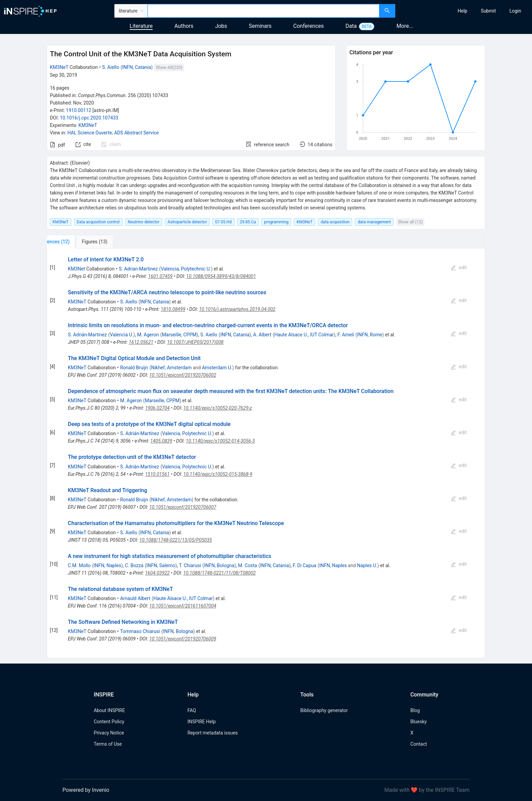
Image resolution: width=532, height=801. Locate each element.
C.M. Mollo (79, 565)
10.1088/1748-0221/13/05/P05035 (176, 540)
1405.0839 (161, 441)
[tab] (69, 242)
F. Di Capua (305, 565)
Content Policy (109, 722)
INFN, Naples (107, 565)
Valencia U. (122, 335)
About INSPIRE (109, 710)
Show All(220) (169, 67)
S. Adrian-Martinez (138, 269)
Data (351, 26)
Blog (415, 710)
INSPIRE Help (201, 722)
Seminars (260, 26)
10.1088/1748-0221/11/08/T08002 (220, 573)
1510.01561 (157, 474)
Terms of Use (108, 744)
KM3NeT (59, 67)
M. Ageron (148, 335)
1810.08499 (173, 309)
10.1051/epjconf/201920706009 (183, 639)
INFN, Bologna (219, 565)
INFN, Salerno (161, 565)
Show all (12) (410, 222)
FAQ (192, 710)
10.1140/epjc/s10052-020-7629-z (217, 408)
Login (515, 11)
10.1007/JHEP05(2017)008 (195, 342)
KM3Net (77, 269)
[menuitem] (463, 11)
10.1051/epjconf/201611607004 (183, 606)
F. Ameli (346, 335)
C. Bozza (134, 565)
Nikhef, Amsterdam (171, 368)
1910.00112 (79, 110)
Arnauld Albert (135, 598)
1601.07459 (160, 276)
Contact (419, 744)
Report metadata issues (212, 733)
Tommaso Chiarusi (140, 631)
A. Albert (262, 335)
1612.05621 (141, 342)
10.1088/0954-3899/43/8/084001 (221, 276)
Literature (141, 26)
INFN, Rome (369, 335)
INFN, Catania (137, 67)
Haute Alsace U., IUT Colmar (304, 335)
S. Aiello (111, 67)
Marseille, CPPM (179, 335)
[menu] (464, 11)
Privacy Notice (109, 733)
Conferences (308, 26)
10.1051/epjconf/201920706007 (183, 507)
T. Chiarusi (190, 565)
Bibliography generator (324, 710)
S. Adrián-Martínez (87, 335)
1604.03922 (157, 573)
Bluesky (418, 722)
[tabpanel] (266, 453)
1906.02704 (157, 408)
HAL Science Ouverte (90, 133)
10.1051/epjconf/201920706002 (183, 375)
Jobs (221, 26)
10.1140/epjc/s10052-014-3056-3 (220, 441)
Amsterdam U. (217, 368)
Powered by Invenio (86, 790)
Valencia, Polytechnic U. (186, 269)
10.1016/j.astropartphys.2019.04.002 (237, 309)
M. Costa (248, 565)
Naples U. (367, 565)
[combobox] (263, 11)
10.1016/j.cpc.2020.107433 (89, 118)
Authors (184, 26)
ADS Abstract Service (136, 133)
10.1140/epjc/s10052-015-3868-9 (218, 474)
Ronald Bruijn (134, 368)
